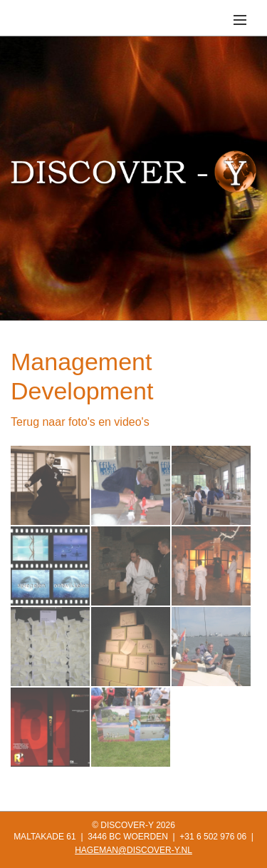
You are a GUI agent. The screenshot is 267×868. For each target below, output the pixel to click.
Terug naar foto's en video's (80, 422)
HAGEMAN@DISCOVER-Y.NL (133, 850)
